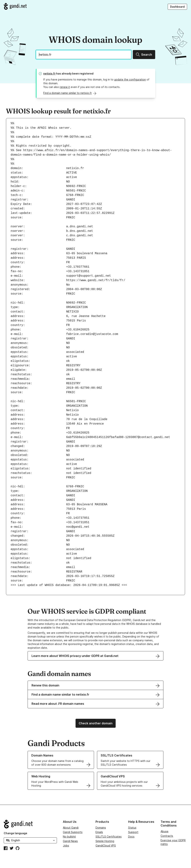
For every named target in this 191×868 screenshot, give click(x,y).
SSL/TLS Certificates (109, 837)
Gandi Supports (73, 832)
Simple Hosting (105, 841)
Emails (99, 832)
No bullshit (69, 837)
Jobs (66, 845)
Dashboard (177, 7)
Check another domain (96, 723)
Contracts (167, 836)
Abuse (165, 831)
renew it (65, 87)
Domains (101, 828)
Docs (131, 837)
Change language (15, 833)
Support (133, 832)
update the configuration (130, 79)
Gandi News (70, 841)
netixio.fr (49, 74)
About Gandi (71, 828)
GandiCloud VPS (106, 845)
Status (132, 828)
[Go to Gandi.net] (15, 6)
